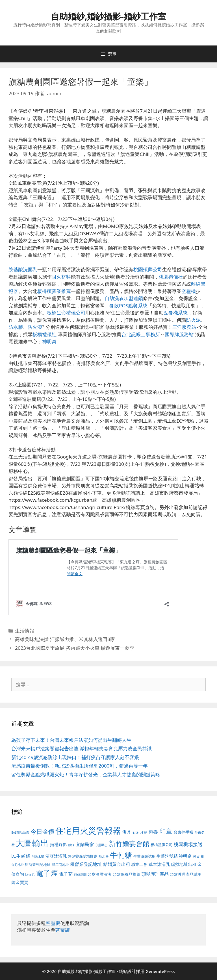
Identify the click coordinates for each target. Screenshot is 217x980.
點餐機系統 (176, 313)
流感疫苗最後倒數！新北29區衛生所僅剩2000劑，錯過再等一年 (80, 766)
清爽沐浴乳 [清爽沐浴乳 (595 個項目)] (56, 856)
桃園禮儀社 (171, 277)
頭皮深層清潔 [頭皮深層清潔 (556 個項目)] (99, 874)
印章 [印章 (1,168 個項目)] (166, 831)
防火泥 (193, 320)
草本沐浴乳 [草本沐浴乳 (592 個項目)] (159, 864)
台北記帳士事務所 (141, 334)
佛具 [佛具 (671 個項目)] (127, 832)
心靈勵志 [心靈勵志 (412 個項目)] (101, 845)
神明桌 (49, 341)
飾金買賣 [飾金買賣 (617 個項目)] (20, 882)
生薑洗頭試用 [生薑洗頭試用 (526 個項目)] (144, 856)
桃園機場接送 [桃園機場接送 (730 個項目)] (188, 844)
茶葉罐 (63, 930)
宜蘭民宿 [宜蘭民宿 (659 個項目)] (85, 844)
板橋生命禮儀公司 (66, 313)
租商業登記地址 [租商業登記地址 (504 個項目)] (38, 864)
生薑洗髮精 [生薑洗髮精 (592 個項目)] (167, 856)
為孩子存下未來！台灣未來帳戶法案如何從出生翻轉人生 (71, 740)
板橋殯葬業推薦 (54, 291)
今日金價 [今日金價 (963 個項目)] (42, 831)
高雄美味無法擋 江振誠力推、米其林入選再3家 (65, 639)
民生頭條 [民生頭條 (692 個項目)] (21, 856)
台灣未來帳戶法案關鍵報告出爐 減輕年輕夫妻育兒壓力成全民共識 (82, 748)
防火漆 (35, 327)
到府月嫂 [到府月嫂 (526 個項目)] (140, 832)
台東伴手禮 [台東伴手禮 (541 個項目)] (183, 832)
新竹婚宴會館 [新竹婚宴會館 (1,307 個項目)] (129, 843)
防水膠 (16, 327)
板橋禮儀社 (45, 334)
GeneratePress (160, 971)
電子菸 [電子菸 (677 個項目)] (66, 874)
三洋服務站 (184, 327)
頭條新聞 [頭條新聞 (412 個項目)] (80, 875)
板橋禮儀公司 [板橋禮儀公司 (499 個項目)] (162, 845)
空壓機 (189, 291)
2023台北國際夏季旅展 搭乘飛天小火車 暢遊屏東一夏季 (75, 648)
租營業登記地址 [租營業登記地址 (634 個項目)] (86, 864)
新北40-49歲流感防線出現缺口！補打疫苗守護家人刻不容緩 (75, 757)
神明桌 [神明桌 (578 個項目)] (185, 856)
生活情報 (25, 631)
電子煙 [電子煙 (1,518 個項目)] (47, 873)
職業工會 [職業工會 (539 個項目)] (139, 864)
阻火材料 (61, 277)
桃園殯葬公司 (148, 269)
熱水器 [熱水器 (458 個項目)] (104, 856)
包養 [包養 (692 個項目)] (153, 832)
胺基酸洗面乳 (23, 269)
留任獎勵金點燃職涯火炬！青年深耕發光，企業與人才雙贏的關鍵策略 (86, 774)
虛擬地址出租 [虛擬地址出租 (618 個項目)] (184, 864)
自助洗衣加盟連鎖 (124, 298)
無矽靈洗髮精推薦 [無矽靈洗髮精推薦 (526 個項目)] (83, 856)
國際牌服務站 (179, 334)
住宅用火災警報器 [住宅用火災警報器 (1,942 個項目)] (88, 831)
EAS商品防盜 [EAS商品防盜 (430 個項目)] (20, 832)
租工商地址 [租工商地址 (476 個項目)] (60, 865)
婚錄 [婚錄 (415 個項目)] (71, 845)
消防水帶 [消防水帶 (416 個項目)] (38, 857)
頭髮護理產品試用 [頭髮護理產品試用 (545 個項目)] (186, 874)
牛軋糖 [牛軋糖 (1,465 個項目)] (121, 855)
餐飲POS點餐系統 (128, 306)
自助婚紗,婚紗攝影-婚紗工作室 (108, 16)
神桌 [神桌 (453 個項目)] (196, 856)
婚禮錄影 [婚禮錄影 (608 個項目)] (58, 844)
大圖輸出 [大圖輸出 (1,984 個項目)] (32, 843)
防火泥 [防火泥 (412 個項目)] (30, 875)
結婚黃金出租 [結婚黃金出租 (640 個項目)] (117, 864)
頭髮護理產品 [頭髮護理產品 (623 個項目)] (155, 874)
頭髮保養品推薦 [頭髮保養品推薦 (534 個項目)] (127, 874)
